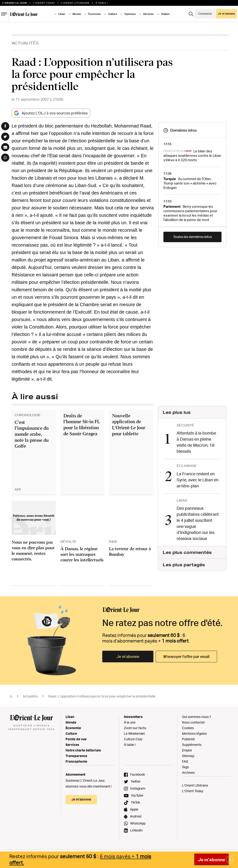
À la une (130, 722)
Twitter (136, 781)
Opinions (130, 14)
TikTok (135, 802)
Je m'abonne (212, 860)
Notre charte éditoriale (83, 750)
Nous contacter (193, 722)
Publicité (188, 739)
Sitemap (188, 756)
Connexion (205, 14)
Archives (188, 772)
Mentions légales (194, 733)
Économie (94, 14)
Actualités (25, 43)
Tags (185, 767)
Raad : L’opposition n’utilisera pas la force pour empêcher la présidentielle (102, 696)
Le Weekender (134, 733)
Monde (77, 14)
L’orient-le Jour (15, 3)
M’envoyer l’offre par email (186, 657)
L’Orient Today (193, 791)
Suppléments (192, 745)
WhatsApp (138, 823)
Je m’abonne (226, 14)
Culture (112, 14)
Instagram (138, 788)
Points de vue (76, 739)
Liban (62, 14)
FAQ (185, 761)
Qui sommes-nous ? (197, 717)
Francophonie (76, 761)
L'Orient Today (44, 3)
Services (148, 14)
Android (136, 816)
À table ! (102, 3)
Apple (134, 809)
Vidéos (165, 14)
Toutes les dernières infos (192, 237)
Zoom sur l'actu (135, 728)
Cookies (188, 728)
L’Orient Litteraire (75, 3)
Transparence (76, 756)
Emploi (187, 750)
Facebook (137, 774)
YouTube (137, 795)
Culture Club (133, 739)
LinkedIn (136, 830)
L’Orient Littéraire (195, 785)
